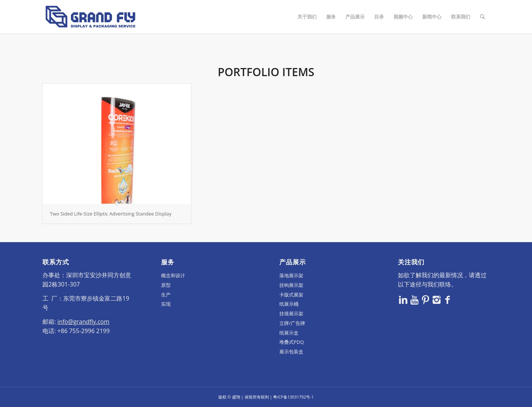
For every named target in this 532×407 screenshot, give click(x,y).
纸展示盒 (289, 333)
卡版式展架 (291, 295)
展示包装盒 (291, 352)
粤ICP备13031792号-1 (293, 397)
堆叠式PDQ (291, 342)
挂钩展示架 (291, 285)
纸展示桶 (289, 304)
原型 (166, 285)
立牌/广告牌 (292, 323)
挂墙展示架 (291, 313)
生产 (166, 295)
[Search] (482, 17)
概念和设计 (173, 275)
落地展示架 (291, 275)
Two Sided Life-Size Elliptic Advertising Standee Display (111, 214)
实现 (166, 304)
